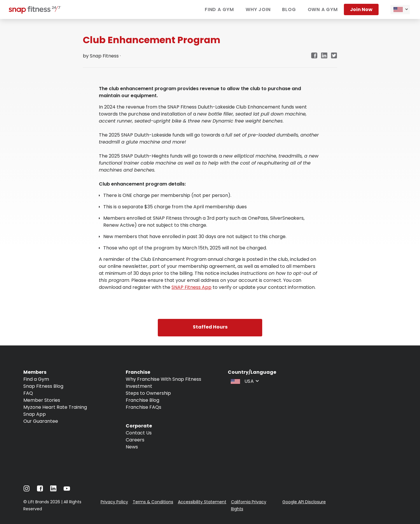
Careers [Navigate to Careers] (135, 440)
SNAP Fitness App (191, 287)
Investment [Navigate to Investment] (139, 386)
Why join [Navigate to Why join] (258, 9)
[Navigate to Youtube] (67, 490)
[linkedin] (324, 56)
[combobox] (400, 10)
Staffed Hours (210, 327)
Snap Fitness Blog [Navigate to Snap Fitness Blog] (43, 386)
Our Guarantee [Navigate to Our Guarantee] (41, 421)
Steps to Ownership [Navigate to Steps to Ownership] (148, 393)
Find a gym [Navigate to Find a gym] (219, 9)
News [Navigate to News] (132, 447)
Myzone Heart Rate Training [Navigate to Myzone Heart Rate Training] (55, 407)
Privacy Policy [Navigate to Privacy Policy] (114, 502)
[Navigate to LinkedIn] (53, 490)
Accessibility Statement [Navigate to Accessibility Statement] (202, 502)
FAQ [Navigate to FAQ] (28, 393)
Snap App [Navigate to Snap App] (35, 414)
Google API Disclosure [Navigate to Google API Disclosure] (304, 502)
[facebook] (314, 56)
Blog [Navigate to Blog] (289, 9)
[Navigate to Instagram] (27, 490)
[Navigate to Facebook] (40, 490)
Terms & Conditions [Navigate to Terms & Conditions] (153, 502)
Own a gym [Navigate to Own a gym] (323, 9)
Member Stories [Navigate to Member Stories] (42, 400)
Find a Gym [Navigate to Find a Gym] (36, 379)
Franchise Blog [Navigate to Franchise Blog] (142, 400)
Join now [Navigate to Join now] (361, 9)
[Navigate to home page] (35, 12)
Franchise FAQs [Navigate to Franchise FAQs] (143, 407)
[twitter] (334, 56)
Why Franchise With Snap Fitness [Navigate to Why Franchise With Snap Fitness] (163, 379)
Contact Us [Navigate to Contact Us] (139, 433)
